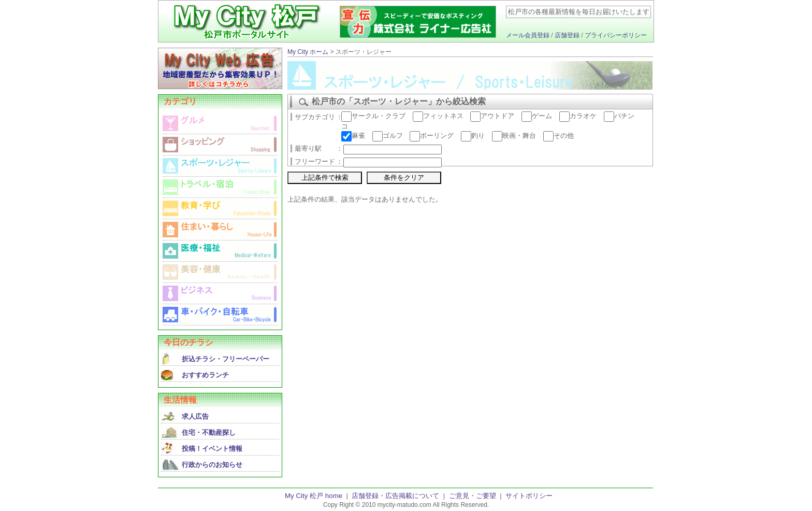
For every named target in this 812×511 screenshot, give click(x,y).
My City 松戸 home (314, 496)
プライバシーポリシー (616, 35)
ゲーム (537, 116)
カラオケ (578, 116)
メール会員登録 (528, 35)
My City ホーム (308, 52)
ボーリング (432, 136)
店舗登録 (567, 35)
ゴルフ (388, 136)
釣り (473, 136)
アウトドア (492, 116)
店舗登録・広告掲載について (395, 496)
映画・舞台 (514, 136)
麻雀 (353, 136)
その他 (559, 136)
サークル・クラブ (373, 116)
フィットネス (438, 116)
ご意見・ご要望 (473, 496)
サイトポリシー (529, 496)
